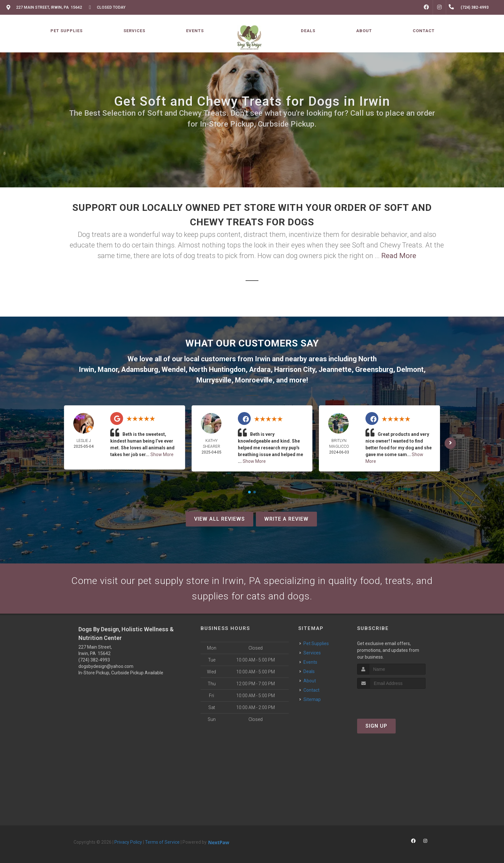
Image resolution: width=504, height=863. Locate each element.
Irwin (263, 359)
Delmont (410, 369)
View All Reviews (220, 519)
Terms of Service (162, 842)
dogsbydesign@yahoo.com (106, 666)
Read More (399, 256)
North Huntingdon (217, 369)
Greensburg (374, 369)
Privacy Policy (128, 842)
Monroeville (254, 380)
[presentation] (391, 701)
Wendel (174, 369)
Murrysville (214, 380)
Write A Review (286, 519)
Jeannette (335, 369)
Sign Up (376, 726)
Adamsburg (140, 369)
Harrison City (295, 369)
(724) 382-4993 (94, 660)
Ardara (260, 369)
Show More (162, 454)
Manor (108, 369)
